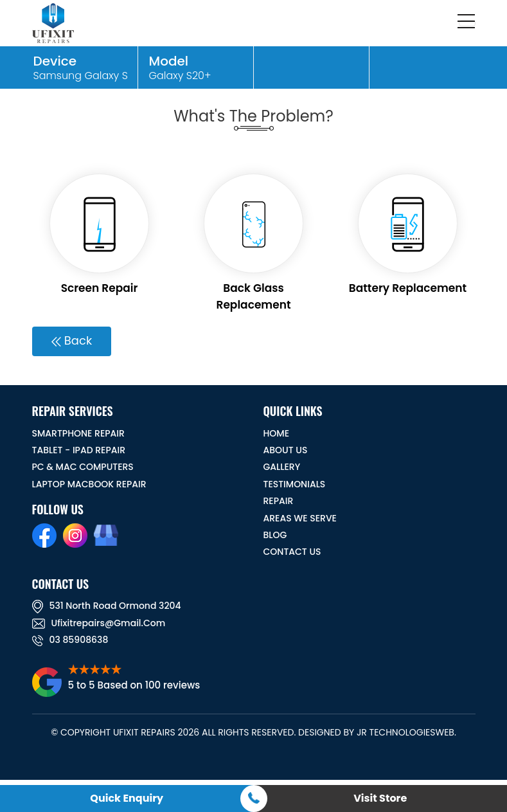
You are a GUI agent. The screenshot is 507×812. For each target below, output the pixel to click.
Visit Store (380, 798)
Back (72, 340)
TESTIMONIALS (295, 484)
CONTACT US (292, 552)
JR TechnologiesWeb (405, 732)
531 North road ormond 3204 (107, 606)
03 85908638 (70, 640)
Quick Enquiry (127, 798)
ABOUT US (286, 450)
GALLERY (282, 467)
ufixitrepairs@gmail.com (99, 623)
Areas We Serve (300, 518)
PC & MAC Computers (83, 467)
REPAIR (279, 501)
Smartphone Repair (78, 433)
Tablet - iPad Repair (79, 450)
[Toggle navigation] (467, 23)
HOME (277, 433)
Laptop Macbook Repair (89, 484)
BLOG (275, 535)
